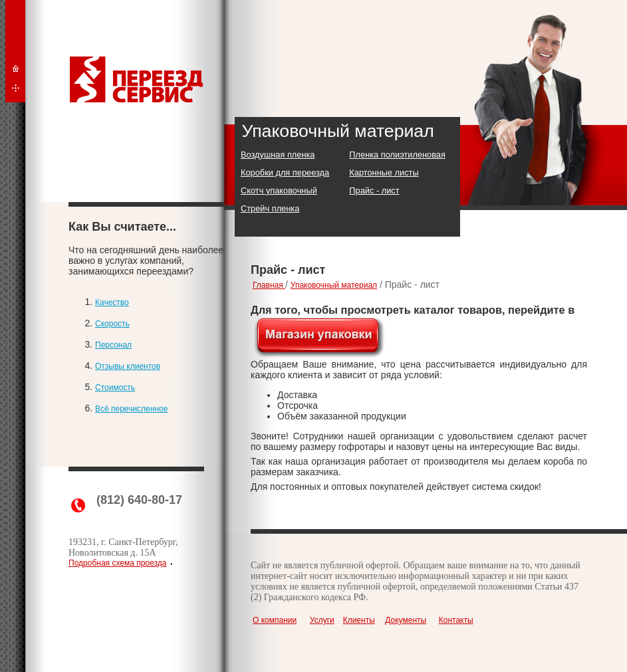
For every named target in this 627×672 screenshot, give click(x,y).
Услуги (322, 620)
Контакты (456, 620)
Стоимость (115, 388)
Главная (269, 285)
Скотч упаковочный (279, 190)
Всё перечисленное (131, 409)
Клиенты (359, 620)
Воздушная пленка (278, 155)
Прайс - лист (374, 190)
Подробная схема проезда (117, 563)
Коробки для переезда (285, 172)
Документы (406, 620)
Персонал (113, 345)
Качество (112, 302)
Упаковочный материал (334, 285)
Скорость (112, 324)
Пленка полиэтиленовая (397, 155)
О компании (275, 620)
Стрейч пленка (270, 208)
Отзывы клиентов (128, 366)
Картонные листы (384, 172)
